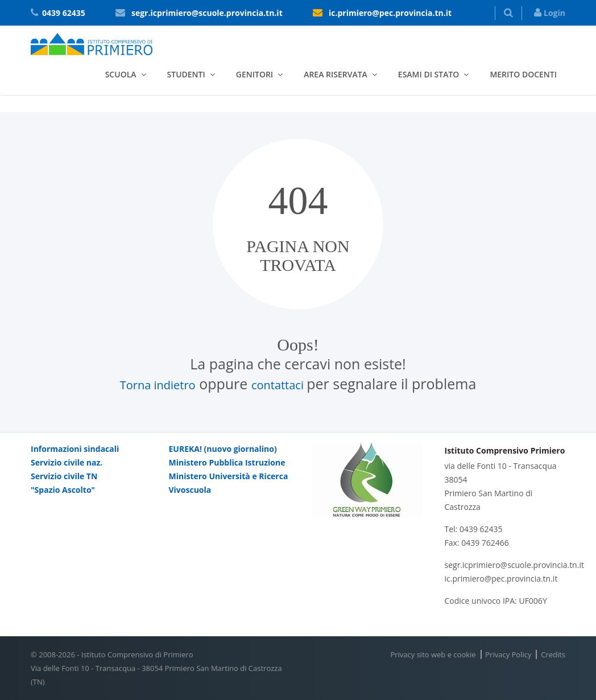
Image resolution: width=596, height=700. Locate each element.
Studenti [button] (186, 74)
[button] (508, 13)
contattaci (279, 385)
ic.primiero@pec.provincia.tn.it (390, 13)
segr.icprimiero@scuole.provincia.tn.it (207, 13)
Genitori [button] (254, 74)
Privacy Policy (508, 654)
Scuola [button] (121, 74)
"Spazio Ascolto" (63, 490)
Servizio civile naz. (67, 462)
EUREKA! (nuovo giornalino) (223, 449)
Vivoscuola (190, 490)
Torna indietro (158, 385)
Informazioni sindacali (75, 449)
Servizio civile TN (64, 476)
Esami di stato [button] (429, 74)
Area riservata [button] (336, 74)
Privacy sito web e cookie (433, 654)
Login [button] (550, 13)
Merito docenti (523, 74)
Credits (553, 654)
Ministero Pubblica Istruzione (227, 462)
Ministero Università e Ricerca (229, 476)
